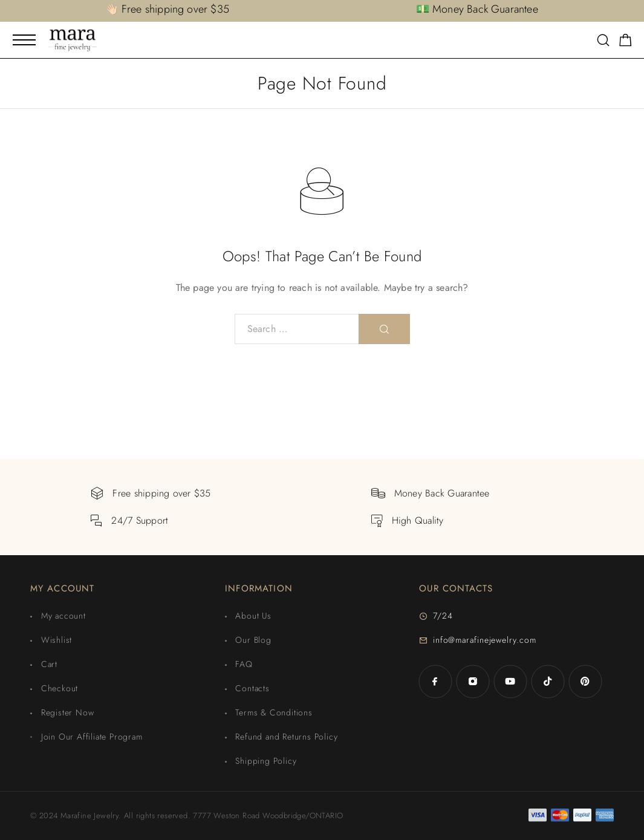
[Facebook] (435, 682)
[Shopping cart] (626, 42)
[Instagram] (473, 682)
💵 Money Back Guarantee (477, 9)
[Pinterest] (585, 682)
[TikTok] (548, 682)
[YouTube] (510, 682)
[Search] (603, 41)
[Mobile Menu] (24, 40)
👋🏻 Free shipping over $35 (167, 9)
